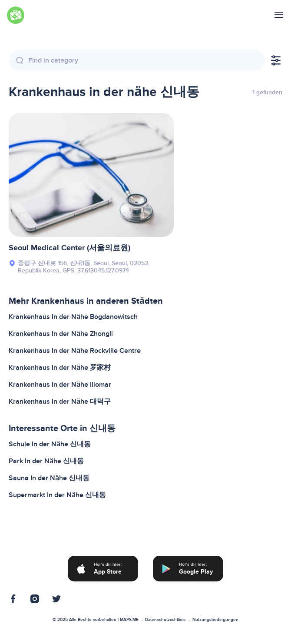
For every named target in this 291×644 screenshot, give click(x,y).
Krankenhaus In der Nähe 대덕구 (60, 402)
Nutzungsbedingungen (215, 620)
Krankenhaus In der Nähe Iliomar (60, 385)
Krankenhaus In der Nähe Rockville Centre (75, 351)
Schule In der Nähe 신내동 (50, 444)
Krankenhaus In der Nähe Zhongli (61, 334)
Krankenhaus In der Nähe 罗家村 (60, 368)
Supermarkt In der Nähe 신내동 (57, 495)
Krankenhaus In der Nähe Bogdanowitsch (73, 317)
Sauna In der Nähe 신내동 (49, 478)
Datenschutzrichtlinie (165, 620)
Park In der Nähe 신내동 (46, 461)
